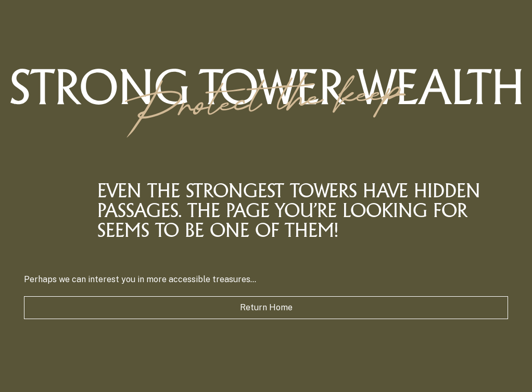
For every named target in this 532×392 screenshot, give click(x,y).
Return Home (266, 307)
